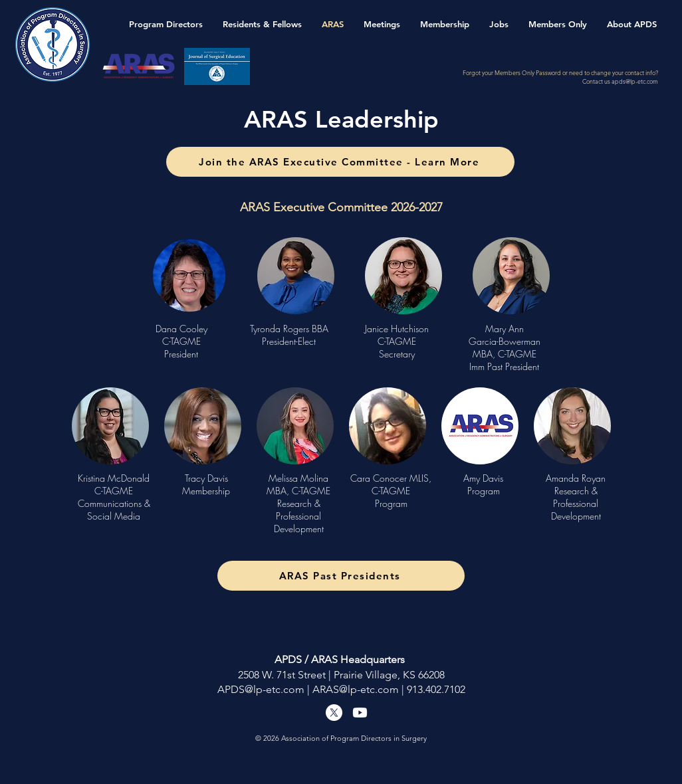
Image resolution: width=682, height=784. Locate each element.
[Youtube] (360, 713)
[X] (334, 713)
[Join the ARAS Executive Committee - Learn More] (340, 162)
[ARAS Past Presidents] (341, 576)
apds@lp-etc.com (635, 81)
